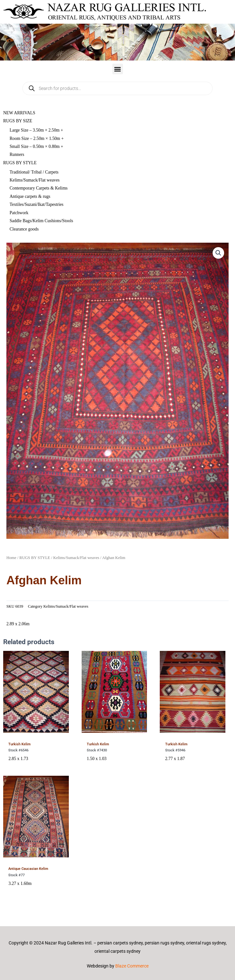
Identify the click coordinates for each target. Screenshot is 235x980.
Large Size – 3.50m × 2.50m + (36, 130)
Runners (17, 154)
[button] (118, 69)
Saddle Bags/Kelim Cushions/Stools (41, 221)
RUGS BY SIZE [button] (18, 121)
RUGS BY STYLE (35, 558)
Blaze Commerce (132, 966)
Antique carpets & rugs (30, 196)
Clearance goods (24, 229)
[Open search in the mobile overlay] (117, 88)
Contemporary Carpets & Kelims (39, 188)
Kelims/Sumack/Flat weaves (35, 180)
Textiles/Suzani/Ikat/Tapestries (36, 204)
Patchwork (19, 213)
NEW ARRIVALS (19, 113)
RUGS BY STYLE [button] (20, 163)
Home (11, 558)
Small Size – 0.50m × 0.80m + (36, 146)
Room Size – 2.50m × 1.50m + (37, 138)
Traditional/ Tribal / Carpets (34, 172)
